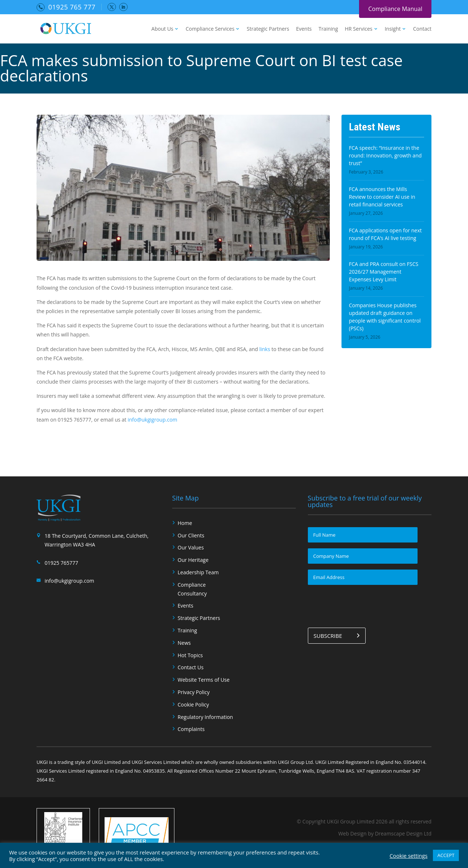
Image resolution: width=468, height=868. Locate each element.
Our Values (191, 547)
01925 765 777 (72, 7)
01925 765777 (61, 563)
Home (185, 523)
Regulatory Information (205, 717)
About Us (162, 29)
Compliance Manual (395, 9)
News (184, 643)
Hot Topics (190, 655)
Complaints (191, 729)
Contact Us (191, 667)
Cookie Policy (193, 705)
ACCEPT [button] (446, 855)
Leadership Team (198, 572)
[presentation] (363, 605)
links (265, 349)
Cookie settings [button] (409, 856)
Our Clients (191, 535)
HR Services (359, 29)
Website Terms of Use (204, 680)
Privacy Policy (194, 692)
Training (328, 29)
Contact (422, 29)
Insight (393, 29)
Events (304, 29)
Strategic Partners (268, 29)
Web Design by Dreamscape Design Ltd (385, 833)
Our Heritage (193, 560)
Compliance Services (210, 29)
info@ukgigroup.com (152, 420)
